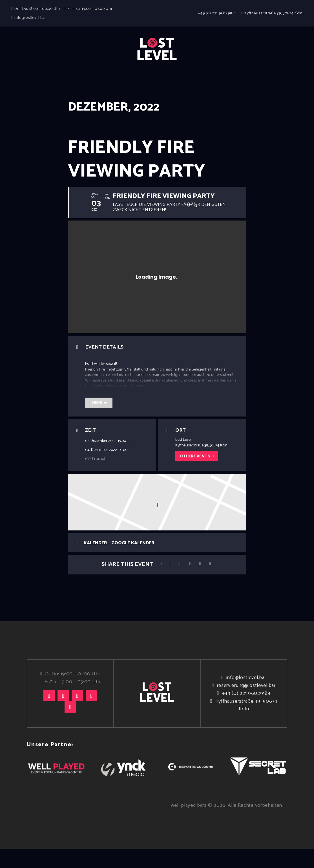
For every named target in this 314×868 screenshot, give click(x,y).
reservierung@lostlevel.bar (246, 705)
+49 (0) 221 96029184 (246, 713)
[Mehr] (99, 422)
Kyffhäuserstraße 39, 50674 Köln (246, 724)
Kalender (95, 562)
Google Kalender (133, 562)
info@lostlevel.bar (246, 697)
